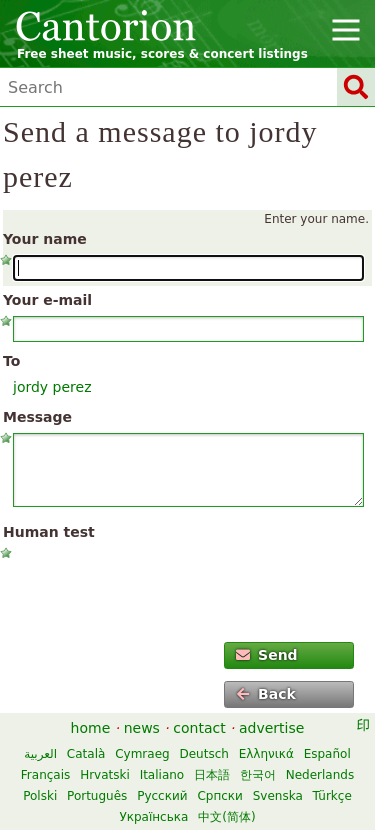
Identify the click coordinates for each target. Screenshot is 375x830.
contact (199, 728)
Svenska (278, 796)
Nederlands (320, 775)
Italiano (162, 775)
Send (267, 655)
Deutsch (203, 754)
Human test (49, 532)
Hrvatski (105, 775)
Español (327, 754)
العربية (40, 754)
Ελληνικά (266, 754)
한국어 (258, 775)
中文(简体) (226, 817)
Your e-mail (47, 300)
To (11, 361)
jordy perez (52, 387)
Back (266, 694)
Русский (162, 796)
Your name (45, 239)
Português (97, 796)
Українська (153, 817)
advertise (271, 728)
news (142, 728)
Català (86, 754)
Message (37, 417)
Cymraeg (142, 754)
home (91, 728)
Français (45, 775)
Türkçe (332, 796)
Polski (40, 796)
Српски (220, 796)
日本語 (212, 775)
